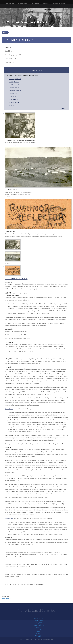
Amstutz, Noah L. (14, 82)
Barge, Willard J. (13, 99)
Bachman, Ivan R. (14, 94)
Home (5, 33)
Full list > (63, 108)
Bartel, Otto (12, 105)
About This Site (10, 4)
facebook (38, 630)
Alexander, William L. (15, 79)
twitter (38, 632)
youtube (38, 637)
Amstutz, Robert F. (14, 85)
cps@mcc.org (6, 598)
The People (36, 4)
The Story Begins (23, 4)
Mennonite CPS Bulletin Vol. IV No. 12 (16, 279)
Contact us (38, 627)
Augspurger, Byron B (15, 91)
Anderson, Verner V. (14, 88)
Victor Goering (9, 409)
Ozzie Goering (9, 519)
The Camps (46, 4)
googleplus (38, 635)
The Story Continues (59, 4)
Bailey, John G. (13, 97)
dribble (38, 633)
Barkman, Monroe (14, 102)
